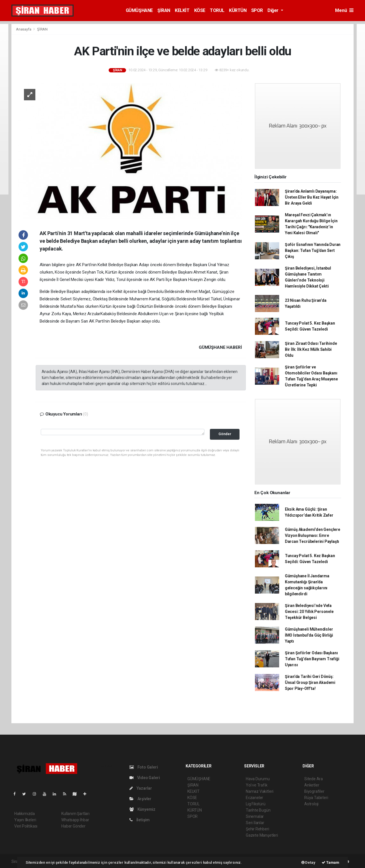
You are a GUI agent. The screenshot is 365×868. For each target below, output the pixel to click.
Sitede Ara (314, 779)
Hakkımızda (25, 814)
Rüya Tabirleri (316, 798)
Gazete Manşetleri (262, 835)
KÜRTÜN (238, 10)
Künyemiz (142, 809)
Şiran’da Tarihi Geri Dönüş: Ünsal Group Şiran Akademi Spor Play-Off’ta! (310, 682)
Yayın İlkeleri (25, 820)
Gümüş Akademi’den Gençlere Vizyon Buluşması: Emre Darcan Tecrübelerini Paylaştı (313, 535)
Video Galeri (145, 778)
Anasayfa (24, 29)
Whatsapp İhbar (75, 820)
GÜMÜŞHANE (139, 10)
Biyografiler (314, 791)
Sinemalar (255, 816)
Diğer (274, 10)
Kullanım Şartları (75, 814)
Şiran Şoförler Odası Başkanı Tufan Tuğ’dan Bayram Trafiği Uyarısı (312, 659)
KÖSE (200, 10)
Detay (308, 862)
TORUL (217, 10)
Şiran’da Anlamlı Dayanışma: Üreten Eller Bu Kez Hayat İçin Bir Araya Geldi (312, 197)
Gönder (225, 434)
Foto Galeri (144, 767)
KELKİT (182, 10)
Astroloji (311, 804)
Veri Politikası (26, 826)
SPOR (257, 10)
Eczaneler (255, 798)
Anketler (312, 785)
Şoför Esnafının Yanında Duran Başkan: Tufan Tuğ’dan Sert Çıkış (313, 250)
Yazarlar (141, 788)
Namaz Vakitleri (260, 791)
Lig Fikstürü (256, 804)
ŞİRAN (164, 10)
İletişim (140, 820)
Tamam (330, 862)
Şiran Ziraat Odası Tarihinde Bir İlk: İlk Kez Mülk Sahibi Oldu (311, 349)
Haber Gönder (73, 826)
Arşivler (140, 799)
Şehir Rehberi (257, 829)
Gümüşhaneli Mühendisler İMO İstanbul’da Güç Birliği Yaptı (309, 635)
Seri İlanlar (255, 823)
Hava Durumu (258, 779)
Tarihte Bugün (258, 810)
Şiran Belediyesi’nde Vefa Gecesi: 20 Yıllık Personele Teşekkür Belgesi (309, 612)
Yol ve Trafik (257, 785)
